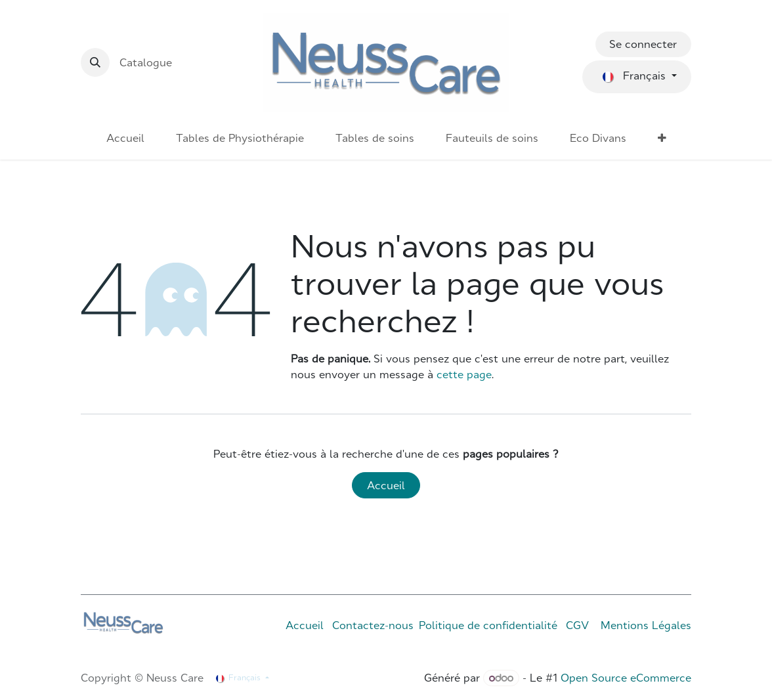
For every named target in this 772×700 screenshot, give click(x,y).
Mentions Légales (646, 625)
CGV (577, 625)
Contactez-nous (373, 625)
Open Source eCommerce (626, 678)
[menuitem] (125, 138)
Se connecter (643, 44)
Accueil (386, 485)
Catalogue (146, 62)
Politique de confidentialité (488, 625)
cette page (464, 374)
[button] (95, 62)
